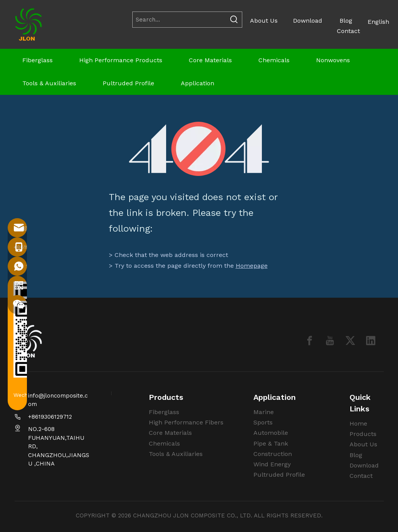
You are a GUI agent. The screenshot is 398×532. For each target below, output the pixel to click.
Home (358, 423)
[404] (199, 149)
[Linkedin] (371, 341)
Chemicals (164, 443)
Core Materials (170, 433)
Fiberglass (164, 412)
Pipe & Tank (271, 443)
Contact (348, 31)
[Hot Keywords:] (234, 20)
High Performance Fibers (186, 422)
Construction (273, 454)
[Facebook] (310, 341)
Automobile (271, 433)
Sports (263, 422)
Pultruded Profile (279, 475)
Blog (346, 21)
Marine (264, 412)
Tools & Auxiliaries (176, 454)
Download (308, 21)
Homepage (252, 266)
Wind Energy (272, 464)
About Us (264, 21)
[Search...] (180, 20)
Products (363, 434)
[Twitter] (350, 341)
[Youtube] (330, 341)
